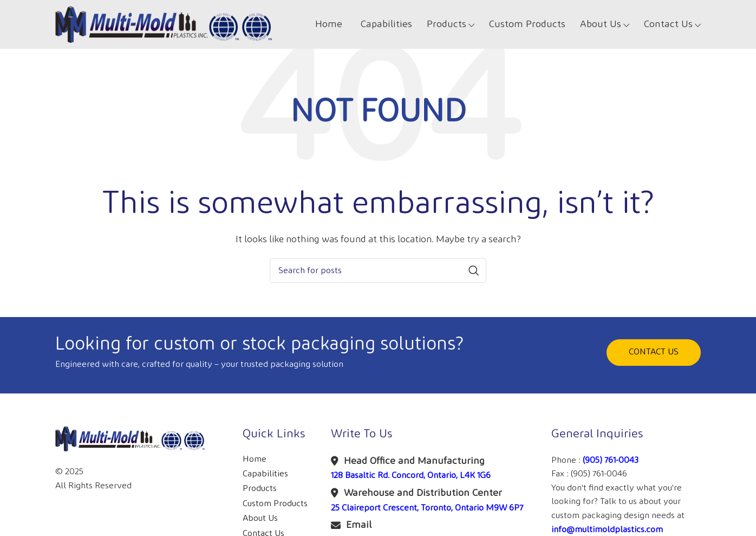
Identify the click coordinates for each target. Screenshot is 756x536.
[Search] (378, 270)
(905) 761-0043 (611, 460)
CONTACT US (654, 352)
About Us (260, 518)
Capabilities (265, 474)
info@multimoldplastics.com (607, 530)
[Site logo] (164, 24)
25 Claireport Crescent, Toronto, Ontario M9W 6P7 (427, 508)
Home (255, 459)
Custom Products (275, 504)
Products (260, 489)
